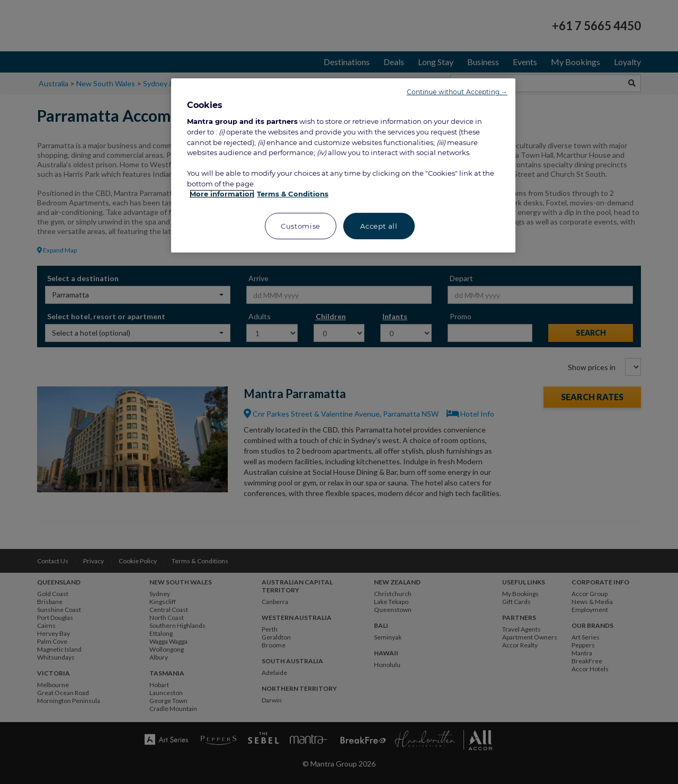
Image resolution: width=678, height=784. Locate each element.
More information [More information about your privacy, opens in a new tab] (222, 194)
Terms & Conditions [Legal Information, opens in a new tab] (293, 194)
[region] (343, 165)
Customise (301, 226)
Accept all (379, 226)
